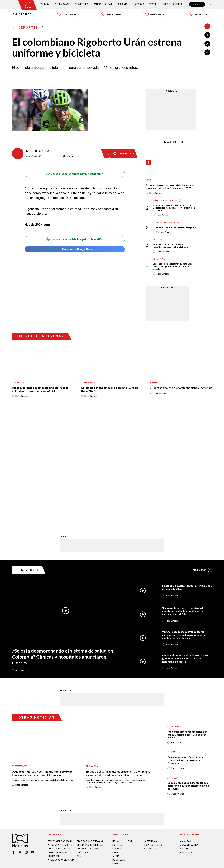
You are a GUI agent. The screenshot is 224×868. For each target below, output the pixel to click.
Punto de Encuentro (172, 4)
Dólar (149, 180)
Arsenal (155, 383)
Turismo (172, 641)
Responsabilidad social (60, 730)
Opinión (153, 4)
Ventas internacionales (90, 739)
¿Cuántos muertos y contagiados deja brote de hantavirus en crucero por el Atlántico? (42, 661)
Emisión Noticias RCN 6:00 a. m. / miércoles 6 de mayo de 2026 (186, 475)
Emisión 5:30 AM (66, 14)
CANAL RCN (197, 4)
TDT (130, 730)
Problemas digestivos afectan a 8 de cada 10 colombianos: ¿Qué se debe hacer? (188, 623)
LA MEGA (117, 752)
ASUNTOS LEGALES (153, 733)
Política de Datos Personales (106, 765)
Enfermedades (20, 654)
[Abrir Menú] (14, 4)
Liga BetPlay (19, 383)
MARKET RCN (186, 741)
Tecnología (92, 654)
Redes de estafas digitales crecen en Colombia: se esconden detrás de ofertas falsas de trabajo (118, 661)
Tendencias (138, 4)
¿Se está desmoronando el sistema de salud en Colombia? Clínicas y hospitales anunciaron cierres (62, 545)
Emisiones (22, 14)
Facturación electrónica (90, 730)
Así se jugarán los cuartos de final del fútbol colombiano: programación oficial (40, 390)
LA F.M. (115, 741)
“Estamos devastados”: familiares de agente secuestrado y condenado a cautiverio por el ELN (184, 499)
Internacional (62, 4)
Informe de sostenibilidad (85, 735)
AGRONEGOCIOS (152, 737)
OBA (79, 747)
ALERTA (116, 744)
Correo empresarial (59, 743)
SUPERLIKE (185, 737)
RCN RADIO (117, 737)
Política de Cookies (133, 765)
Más (202, 458)
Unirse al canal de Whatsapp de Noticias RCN (75, 174)
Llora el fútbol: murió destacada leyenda (176, 228)
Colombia (45, 4)
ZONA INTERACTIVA (189, 733)
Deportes (28, 28)
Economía (122, 4)
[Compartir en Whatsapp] (207, 52)
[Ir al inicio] (28, 5)
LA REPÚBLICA (151, 730)
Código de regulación (59, 739)
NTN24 (115, 730)
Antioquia (173, 666)
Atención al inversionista (55, 752)
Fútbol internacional (168, 223)
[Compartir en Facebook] (207, 35)
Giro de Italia (88, 383)
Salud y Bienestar (103, 4)
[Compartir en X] (207, 44)
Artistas (158, 240)
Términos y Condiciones (157, 765)
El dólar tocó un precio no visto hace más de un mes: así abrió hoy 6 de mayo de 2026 (171, 187)
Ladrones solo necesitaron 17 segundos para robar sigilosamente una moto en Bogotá (173, 267)
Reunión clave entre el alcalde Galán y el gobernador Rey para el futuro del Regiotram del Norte (185, 547)
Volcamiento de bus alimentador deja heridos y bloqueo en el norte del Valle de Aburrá (189, 674)
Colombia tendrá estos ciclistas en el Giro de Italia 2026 (110, 390)
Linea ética (83, 743)
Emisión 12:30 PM (111, 14)
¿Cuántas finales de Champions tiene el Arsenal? (175, 390)
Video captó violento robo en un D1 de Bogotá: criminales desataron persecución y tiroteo (174, 208)
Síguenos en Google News (75, 250)
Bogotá (157, 259)
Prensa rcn (54, 747)
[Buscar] (211, 4)
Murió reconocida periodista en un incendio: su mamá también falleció (170, 246)
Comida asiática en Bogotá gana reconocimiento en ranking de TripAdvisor (185, 648)
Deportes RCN (82, 4)
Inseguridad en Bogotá (165, 201)
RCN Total (118, 733)
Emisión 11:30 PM (199, 14)
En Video (28, 458)
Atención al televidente (61, 733)
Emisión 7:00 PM (155, 14)
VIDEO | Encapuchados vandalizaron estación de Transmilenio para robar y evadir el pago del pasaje (184, 523)
